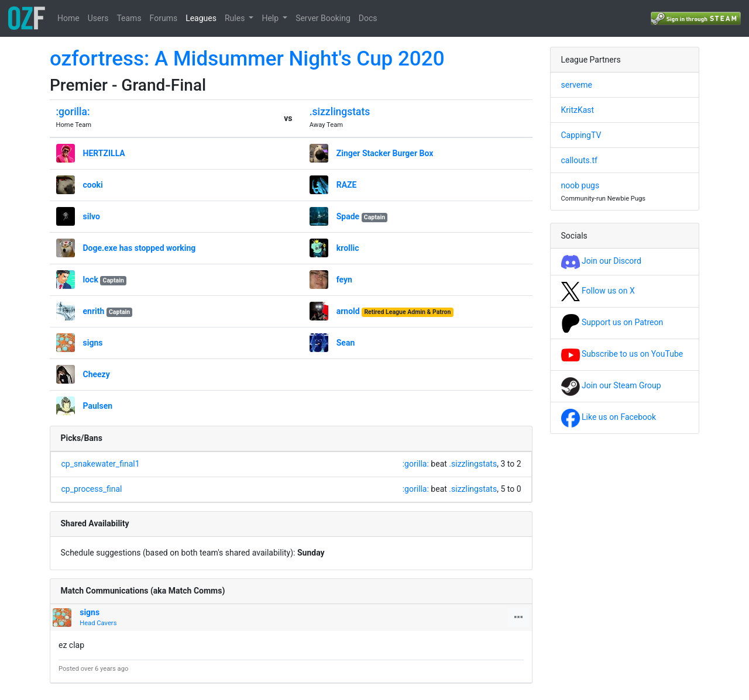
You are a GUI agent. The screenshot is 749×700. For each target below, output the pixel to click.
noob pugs (580, 185)
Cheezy (97, 374)
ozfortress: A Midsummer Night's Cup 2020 (247, 59)
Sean (346, 343)
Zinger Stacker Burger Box (385, 153)
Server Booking (323, 18)
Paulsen (98, 406)
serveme (577, 85)
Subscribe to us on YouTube (622, 354)
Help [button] (271, 18)
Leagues (201, 18)
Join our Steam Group (611, 385)
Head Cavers (98, 623)
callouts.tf (579, 160)
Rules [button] (236, 18)
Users (98, 18)
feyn (344, 280)
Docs (368, 18)
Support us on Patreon (612, 322)
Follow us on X (598, 291)
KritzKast (578, 110)
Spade (348, 216)
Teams (129, 18)
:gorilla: (73, 112)
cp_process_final (92, 489)
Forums (164, 18)
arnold (348, 311)
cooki (93, 185)
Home (68, 18)
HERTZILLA (104, 153)
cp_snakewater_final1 (101, 464)
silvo (92, 216)
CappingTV (581, 135)
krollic (348, 248)
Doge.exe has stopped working (140, 248)
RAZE (347, 185)
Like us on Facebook (609, 417)
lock (91, 280)
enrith (94, 311)
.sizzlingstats (340, 112)
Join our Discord (601, 261)
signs (93, 343)
